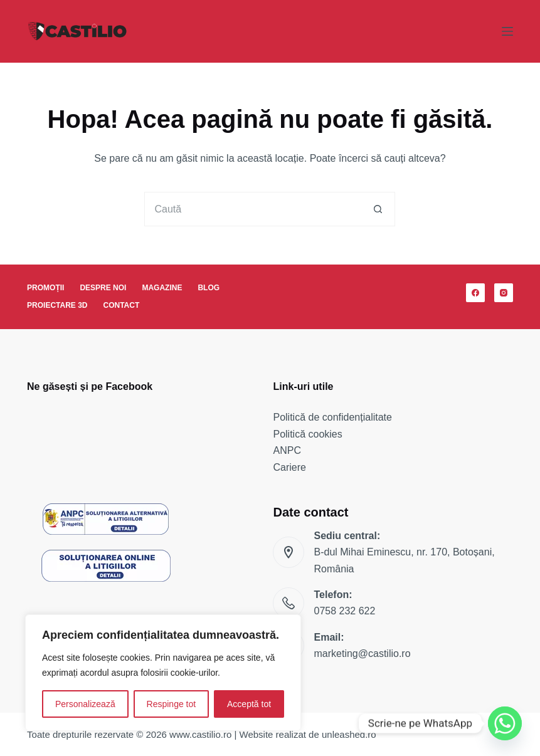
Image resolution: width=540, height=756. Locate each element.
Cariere (289, 467)
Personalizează (85, 704)
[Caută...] (252, 209)
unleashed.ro (349, 734)
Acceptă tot (249, 704)
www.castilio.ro (200, 734)
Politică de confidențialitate (332, 417)
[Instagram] (504, 293)
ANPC (287, 450)
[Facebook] (475, 293)
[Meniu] (507, 31)
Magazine (162, 288)
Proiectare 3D (57, 305)
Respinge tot (172, 704)
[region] (163, 673)
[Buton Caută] (378, 209)
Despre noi (103, 288)
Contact (122, 305)
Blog (209, 288)
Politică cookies (307, 434)
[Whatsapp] (505, 723)
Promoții (45, 288)
